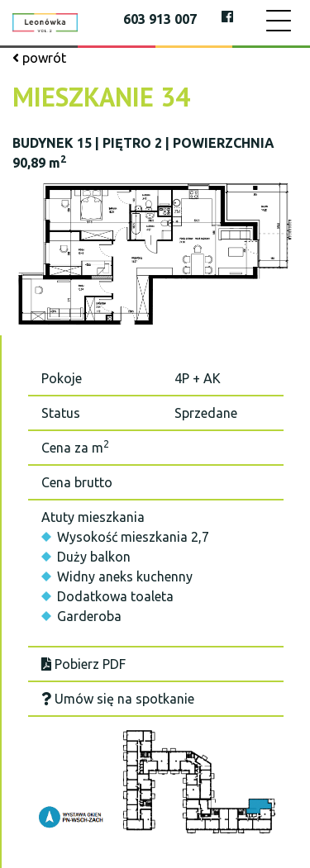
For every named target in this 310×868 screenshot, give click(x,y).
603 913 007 (160, 19)
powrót (39, 58)
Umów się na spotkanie (118, 699)
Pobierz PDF (83, 664)
